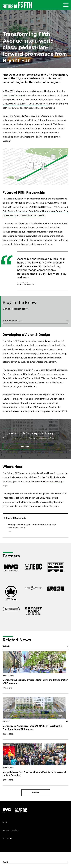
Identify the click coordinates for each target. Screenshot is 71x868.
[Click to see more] (35, 793)
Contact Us (7, 838)
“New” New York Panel (14, 95)
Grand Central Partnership (42, 211)
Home (5, 822)
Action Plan (26, 104)
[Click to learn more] (24, 446)
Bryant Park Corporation (33, 215)
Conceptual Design (54, 481)
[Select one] (35, 862)
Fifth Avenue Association (15, 211)
